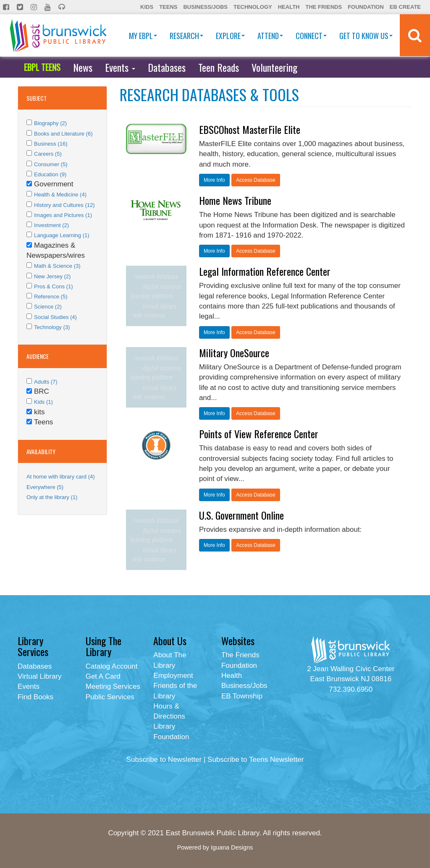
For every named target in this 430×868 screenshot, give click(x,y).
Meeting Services (113, 686)
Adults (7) (46, 382)
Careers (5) (48, 154)
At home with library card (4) (61, 477)
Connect (311, 36)
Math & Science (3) (57, 266)
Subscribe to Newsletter (164, 759)
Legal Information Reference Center (265, 271)
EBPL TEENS (42, 67)
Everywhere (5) (45, 487)
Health (289, 7)
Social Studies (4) (55, 317)
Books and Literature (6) (63, 134)
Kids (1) (43, 402)
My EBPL (143, 36)
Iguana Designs (232, 847)
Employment (173, 676)
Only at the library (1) (52, 497)
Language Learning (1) (62, 235)
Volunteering (274, 67)
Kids (147, 7)
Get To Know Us (366, 36)
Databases (167, 67)
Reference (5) (51, 297)
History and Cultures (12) (64, 205)
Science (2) (48, 307)
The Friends (324, 7)
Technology (253, 7)
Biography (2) (50, 123)
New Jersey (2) (52, 276)
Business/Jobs (205, 7)
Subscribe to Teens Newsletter (256, 759)
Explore (230, 36)
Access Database (256, 180)
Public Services (110, 697)
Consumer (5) (51, 164)
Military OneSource (234, 353)
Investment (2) (51, 225)
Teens (168, 7)
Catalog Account (112, 666)
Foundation (366, 7)
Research (186, 36)
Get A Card (103, 676)
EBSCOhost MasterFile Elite (250, 129)
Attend (270, 36)
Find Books (35, 697)
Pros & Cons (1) (53, 286)
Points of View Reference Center (259, 434)
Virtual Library (40, 676)
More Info (214, 180)
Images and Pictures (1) (63, 215)
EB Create (405, 7)
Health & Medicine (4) (60, 195)
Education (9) (50, 174)
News (83, 67)
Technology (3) (52, 327)
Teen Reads (219, 67)
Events (120, 67)
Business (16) (51, 144)
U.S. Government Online (241, 515)
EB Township (242, 696)
